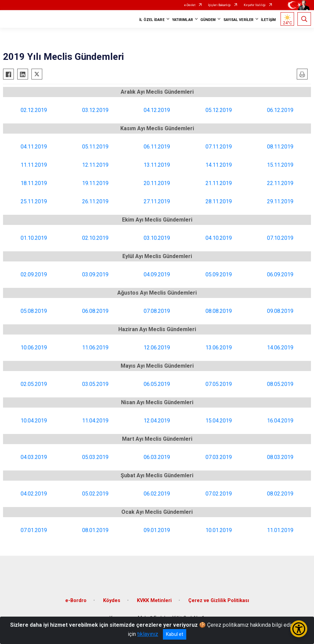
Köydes (112, 601)
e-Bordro (76, 601)
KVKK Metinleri (154, 601)
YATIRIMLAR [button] (183, 20)
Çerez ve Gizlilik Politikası (219, 601)
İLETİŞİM (268, 20)
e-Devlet (190, 5)
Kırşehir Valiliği (255, 5)
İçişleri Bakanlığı (220, 5)
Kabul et (175, 634)
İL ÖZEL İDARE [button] (152, 20)
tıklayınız (148, 634)
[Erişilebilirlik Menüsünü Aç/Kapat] (299, 629)
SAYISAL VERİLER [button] (239, 20)
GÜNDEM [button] (208, 20)
